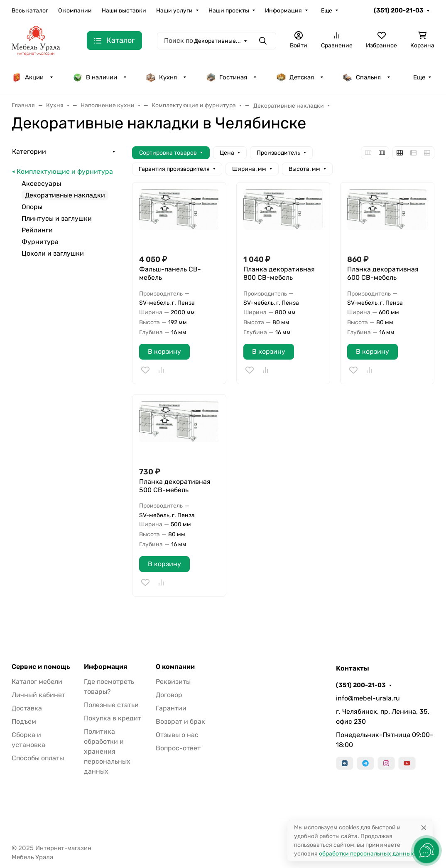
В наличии (95, 77)
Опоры (32, 207)
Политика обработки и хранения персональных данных (107, 751)
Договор (169, 695)
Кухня (161, 77)
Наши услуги (174, 11)
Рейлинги (37, 230)
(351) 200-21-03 (399, 10)
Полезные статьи (111, 705)
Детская (295, 77)
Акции (28, 77)
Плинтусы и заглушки (57, 218)
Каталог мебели (37, 682)
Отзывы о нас (177, 735)
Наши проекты (229, 11)
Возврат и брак (180, 721)
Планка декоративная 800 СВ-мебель (279, 273)
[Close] (424, 827)
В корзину (164, 351)
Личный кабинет (38, 695)
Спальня (362, 77)
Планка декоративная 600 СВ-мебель (383, 273)
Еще (327, 11)
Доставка (27, 708)
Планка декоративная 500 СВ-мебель (175, 486)
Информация (283, 11)
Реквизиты (173, 682)
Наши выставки (124, 11)
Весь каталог (30, 11)
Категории (29, 152)
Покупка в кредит (113, 718)
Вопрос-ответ (178, 748)
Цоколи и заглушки (53, 253)
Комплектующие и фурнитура (65, 171)
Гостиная (227, 77)
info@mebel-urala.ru (368, 698)
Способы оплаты (38, 758)
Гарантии (171, 708)
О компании (75, 11)
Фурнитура (40, 242)
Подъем (24, 721)
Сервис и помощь (41, 667)
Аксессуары (41, 184)
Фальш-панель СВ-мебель (170, 273)
